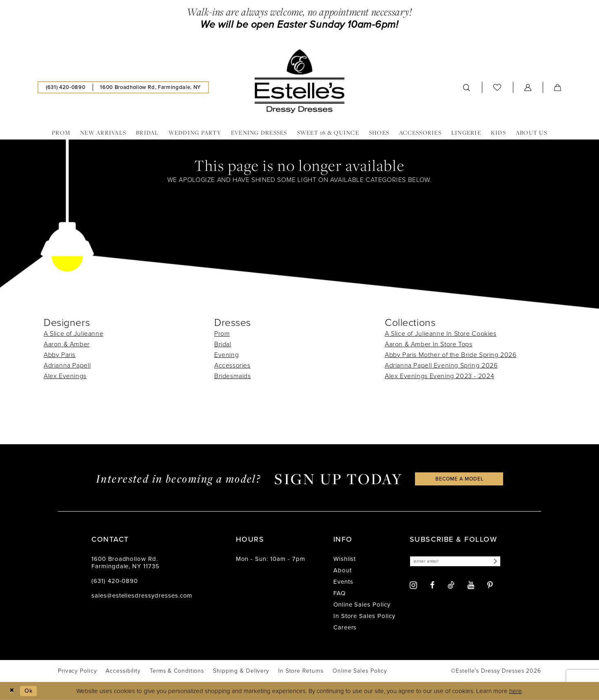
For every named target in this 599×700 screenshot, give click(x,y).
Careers (345, 627)
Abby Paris (60, 355)
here (516, 691)
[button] (528, 87)
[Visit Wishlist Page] (497, 87)
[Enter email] (458, 562)
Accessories (232, 365)
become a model (459, 479)
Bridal (223, 344)
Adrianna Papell (67, 365)
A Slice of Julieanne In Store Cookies (441, 333)
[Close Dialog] (12, 691)
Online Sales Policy (362, 605)
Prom (222, 333)
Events (343, 582)
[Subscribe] (499, 562)
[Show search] (467, 87)
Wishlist (345, 559)
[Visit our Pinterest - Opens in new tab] (490, 586)
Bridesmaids (233, 376)
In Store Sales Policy (364, 616)
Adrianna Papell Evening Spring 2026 (441, 365)
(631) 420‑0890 (115, 581)
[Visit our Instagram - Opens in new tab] (413, 586)
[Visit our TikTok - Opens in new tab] (451, 585)
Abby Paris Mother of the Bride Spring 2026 (451, 355)
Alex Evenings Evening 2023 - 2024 (439, 376)
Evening (226, 355)
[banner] (299, 81)
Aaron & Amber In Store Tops (428, 344)
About (343, 570)
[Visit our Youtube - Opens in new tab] (471, 586)
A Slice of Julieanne (73, 333)
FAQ (339, 593)
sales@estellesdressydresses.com (142, 596)
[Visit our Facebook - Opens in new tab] (432, 586)
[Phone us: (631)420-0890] (65, 87)
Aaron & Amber (67, 344)
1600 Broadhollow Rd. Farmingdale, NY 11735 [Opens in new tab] (125, 563)
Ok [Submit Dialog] (30, 691)
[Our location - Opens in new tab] (150, 87)
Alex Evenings (65, 376)
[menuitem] (65, 87)
